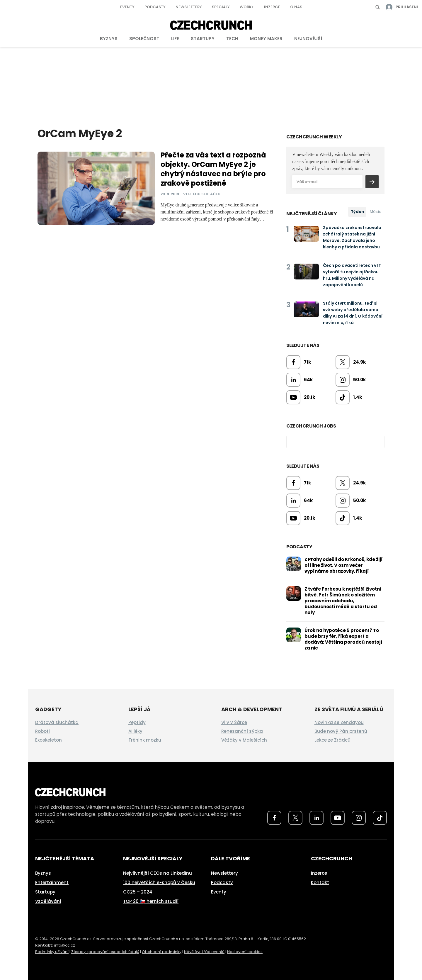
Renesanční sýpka (242, 731)
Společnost (144, 39)
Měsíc (376, 212)
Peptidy (137, 722)
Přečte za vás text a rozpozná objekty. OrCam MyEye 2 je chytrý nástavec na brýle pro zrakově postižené (213, 169)
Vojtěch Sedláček (202, 194)
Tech (232, 39)
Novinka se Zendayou (339, 722)
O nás (296, 7)
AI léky (135, 731)
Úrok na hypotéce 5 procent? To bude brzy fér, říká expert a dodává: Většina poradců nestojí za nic (343, 639)
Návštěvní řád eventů (204, 952)
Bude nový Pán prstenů (341, 731)
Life (175, 39)
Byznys (109, 39)
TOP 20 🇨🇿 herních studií (151, 901)
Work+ (247, 7)
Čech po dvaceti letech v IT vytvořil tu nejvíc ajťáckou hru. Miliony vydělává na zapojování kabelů (352, 275)
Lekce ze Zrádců (332, 740)
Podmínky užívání (52, 952)
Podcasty (155, 7)
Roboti (42, 731)
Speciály (221, 7)
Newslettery (189, 7)
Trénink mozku (145, 740)
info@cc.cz (65, 945)
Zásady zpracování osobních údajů (105, 952)
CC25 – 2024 (138, 892)
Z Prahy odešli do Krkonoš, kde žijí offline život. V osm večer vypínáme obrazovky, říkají (344, 565)
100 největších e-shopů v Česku (159, 882)
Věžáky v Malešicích (244, 740)
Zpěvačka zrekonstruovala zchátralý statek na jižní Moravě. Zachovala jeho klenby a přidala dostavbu (352, 237)
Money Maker (266, 39)
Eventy (127, 7)
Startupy (203, 39)
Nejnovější (308, 39)
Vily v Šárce (234, 722)
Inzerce (272, 7)
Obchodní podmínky (162, 952)
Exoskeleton (49, 740)
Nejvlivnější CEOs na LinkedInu (158, 873)
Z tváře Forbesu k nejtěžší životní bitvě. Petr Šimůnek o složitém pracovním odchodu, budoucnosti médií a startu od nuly (343, 601)
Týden (357, 212)
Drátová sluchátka (57, 722)
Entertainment (52, 882)
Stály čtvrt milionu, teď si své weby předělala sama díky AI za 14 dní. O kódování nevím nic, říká (353, 313)
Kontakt (320, 882)
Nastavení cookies (245, 952)
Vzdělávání (48, 901)
